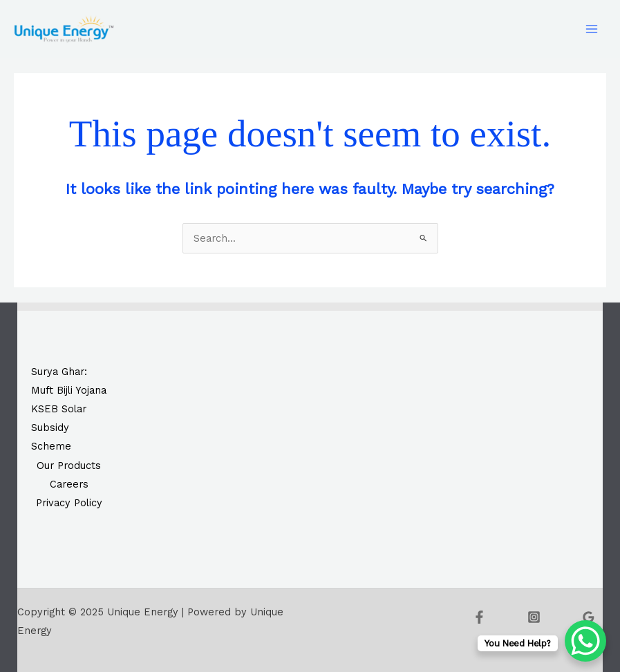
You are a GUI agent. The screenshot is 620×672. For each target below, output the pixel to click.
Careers (69, 484)
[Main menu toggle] (592, 29)
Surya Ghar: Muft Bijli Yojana (69, 381)
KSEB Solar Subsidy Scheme (59, 428)
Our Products (69, 465)
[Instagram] (534, 617)
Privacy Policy (69, 503)
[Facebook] (479, 617)
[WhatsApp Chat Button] (585, 641)
